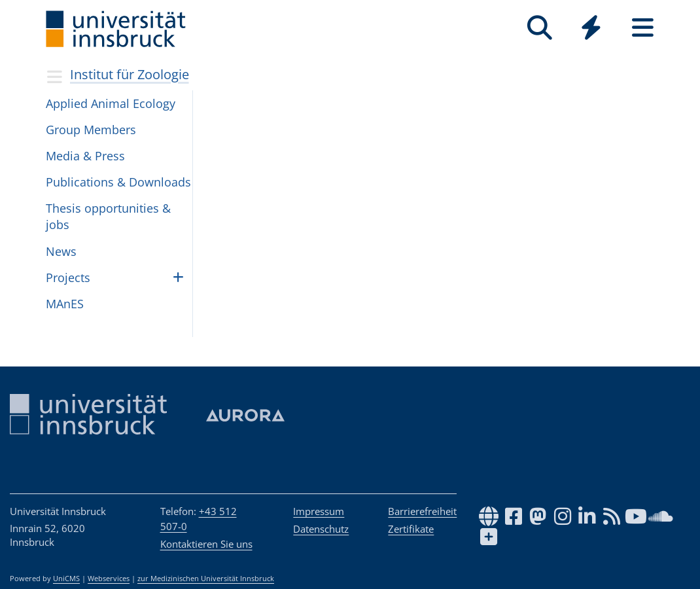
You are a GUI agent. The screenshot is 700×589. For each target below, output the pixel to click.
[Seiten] (643, 28)
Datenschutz (321, 529)
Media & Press (85, 156)
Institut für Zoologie (130, 74)
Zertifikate (411, 529)
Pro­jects (68, 277)
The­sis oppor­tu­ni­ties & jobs (108, 216)
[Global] (591, 29)
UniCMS (66, 579)
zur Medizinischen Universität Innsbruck (206, 579)
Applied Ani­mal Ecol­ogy (111, 103)
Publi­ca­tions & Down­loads (118, 182)
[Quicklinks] (591, 28)
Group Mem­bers (91, 130)
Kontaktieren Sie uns (206, 544)
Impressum (319, 511)
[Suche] (539, 28)
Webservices (109, 579)
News (61, 251)
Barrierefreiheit (422, 511)
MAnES (65, 304)
